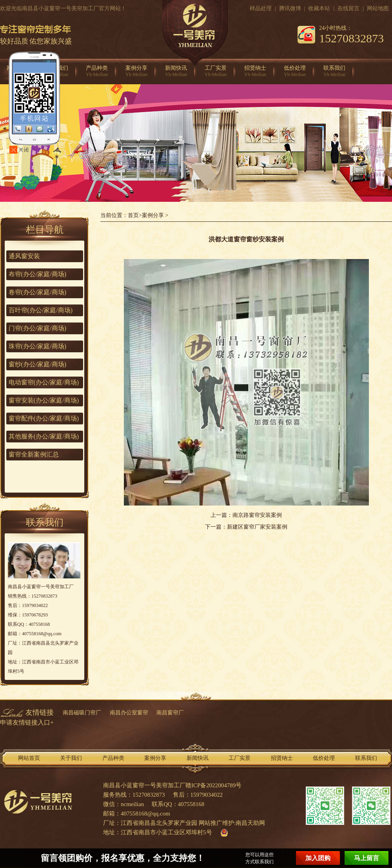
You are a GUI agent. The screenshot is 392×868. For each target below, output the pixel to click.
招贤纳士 (255, 71)
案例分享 (136, 71)
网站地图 (378, 8)
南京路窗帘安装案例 (257, 515)
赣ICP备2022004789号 (213, 785)
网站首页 (29, 758)
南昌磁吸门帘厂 (82, 713)
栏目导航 (45, 230)
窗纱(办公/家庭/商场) (38, 364)
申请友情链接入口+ (27, 722)
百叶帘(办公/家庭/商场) (41, 310)
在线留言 (348, 8)
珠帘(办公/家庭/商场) (38, 346)
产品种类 (97, 71)
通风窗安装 (24, 256)
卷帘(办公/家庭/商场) (38, 292)
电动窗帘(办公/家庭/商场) (44, 382)
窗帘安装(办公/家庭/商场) (44, 400)
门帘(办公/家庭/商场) (38, 328)
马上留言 (367, 858)
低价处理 (295, 71)
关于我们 (71, 758)
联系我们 (334, 71)
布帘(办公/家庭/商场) (38, 274)
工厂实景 (216, 71)
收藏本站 (319, 8)
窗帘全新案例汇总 (34, 454)
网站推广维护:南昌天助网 (232, 823)
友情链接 (40, 712)
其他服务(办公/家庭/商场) (44, 436)
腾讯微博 (290, 8)
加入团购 (318, 858)
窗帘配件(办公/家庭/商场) (44, 418)
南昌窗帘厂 (170, 713)
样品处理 (261, 8)
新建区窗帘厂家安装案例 (257, 527)
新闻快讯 (176, 71)
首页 (133, 215)
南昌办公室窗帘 (129, 713)
